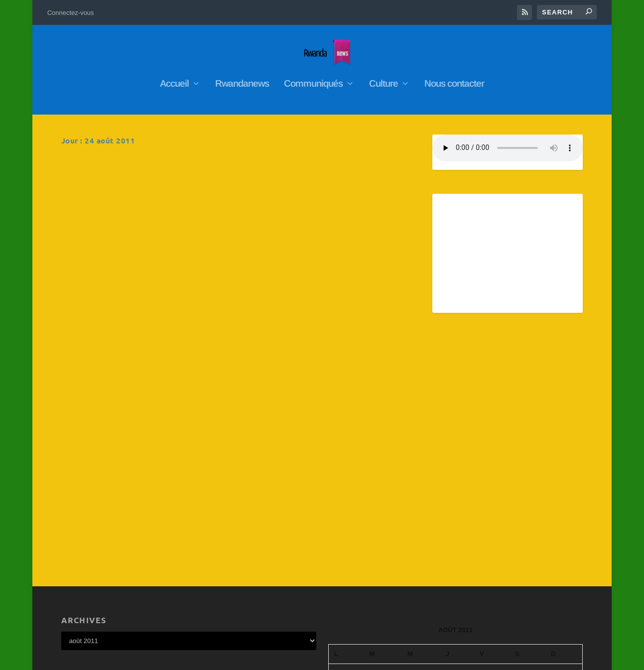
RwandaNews (133, 179)
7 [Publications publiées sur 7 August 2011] (564, 509)
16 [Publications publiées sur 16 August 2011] (383, 548)
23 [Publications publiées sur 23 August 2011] (383, 568)
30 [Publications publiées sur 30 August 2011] (383, 587)
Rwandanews (242, 79)
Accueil (174, 79)
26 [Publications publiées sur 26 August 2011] (492, 568)
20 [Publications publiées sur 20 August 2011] (528, 548)
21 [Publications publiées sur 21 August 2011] (564, 548)
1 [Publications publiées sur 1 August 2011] (346, 509)
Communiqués (313, 79)
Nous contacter (454, 79)
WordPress (191, 658)
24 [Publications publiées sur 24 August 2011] (421, 568)
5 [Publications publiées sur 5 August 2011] (492, 509)
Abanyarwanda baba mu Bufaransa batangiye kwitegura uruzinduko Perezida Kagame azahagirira (136, 283)
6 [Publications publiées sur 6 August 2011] (527, 509)
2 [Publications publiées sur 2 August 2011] (383, 509)
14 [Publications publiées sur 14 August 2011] (564, 529)
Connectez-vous (71, 13)
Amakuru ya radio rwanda (119, 165)
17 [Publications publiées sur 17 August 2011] (421, 548)
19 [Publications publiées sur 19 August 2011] (492, 548)
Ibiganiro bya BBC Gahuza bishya (318, 165)
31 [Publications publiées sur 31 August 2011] (421, 587)
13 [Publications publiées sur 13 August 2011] (528, 529)
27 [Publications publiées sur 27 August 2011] (528, 568)
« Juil (337, 602)
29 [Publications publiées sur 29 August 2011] (346, 587)
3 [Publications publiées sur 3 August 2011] (421, 509)
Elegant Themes (113, 658)
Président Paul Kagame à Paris (315, 273)
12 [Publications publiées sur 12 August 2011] (492, 529)
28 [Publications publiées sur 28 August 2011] (564, 568)
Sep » (360, 602)
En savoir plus (104, 227)
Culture (384, 79)
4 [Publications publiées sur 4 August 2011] (457, 509)
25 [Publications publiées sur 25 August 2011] (457, 568)
